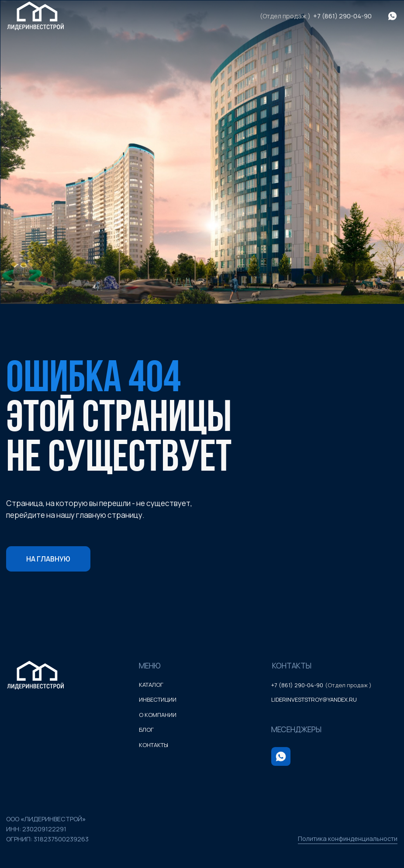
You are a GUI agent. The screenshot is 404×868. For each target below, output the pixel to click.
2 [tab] (202, 276)
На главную (48, 559)
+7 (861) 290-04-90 (342, 16)
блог (146, 730)
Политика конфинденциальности (348, 839)
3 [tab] (227, 276)
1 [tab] (177, 276)
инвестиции (158, 699)
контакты (154, 745)
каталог (151, 685)
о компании (158, 715)
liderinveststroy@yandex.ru (314, 699)
